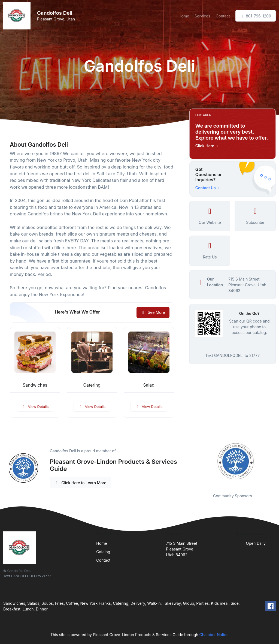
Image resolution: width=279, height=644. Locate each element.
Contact (223, 16)
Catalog (103, 552)
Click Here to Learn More (81, 483)
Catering (92, 385)
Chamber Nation (214, 635)
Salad (149, 385)
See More (153, 312)
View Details (35, 407)
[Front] (18, 16)
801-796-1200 (256, 16)
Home (184, 16)
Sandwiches (35, 385)
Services (202, 16)
